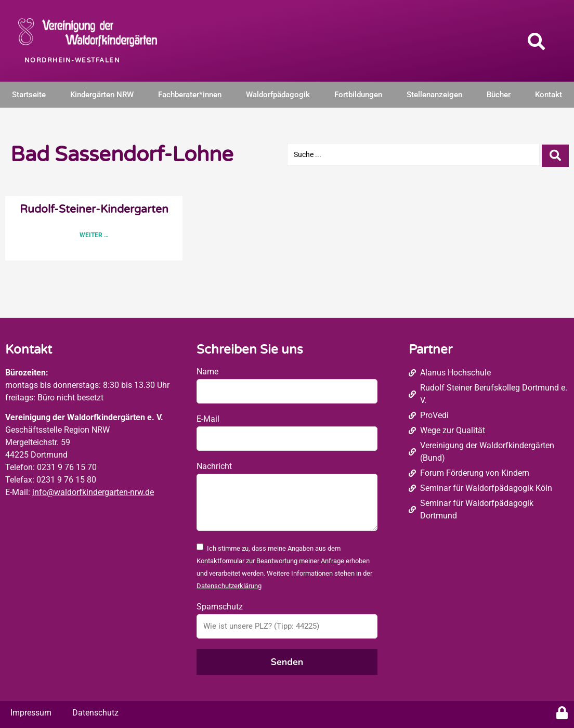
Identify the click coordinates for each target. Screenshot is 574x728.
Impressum (31, 713)
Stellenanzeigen (434, 95)
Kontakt (549, 95)
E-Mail (208, 419)
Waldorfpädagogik (278, 95)
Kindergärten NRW (102, 95)
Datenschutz (95, 713)
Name (207, 372)
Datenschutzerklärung (229, 586)
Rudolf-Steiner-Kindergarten (94, 209)
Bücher (499, 95)
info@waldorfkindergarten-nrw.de (93, 492)
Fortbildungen (358, 95)
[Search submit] (555, 155)
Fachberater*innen (190, 95)
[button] (537, 41)
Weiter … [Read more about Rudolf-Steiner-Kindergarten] (94, 235)
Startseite (29, 95)
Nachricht (214, 466)
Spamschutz (220, 607)
